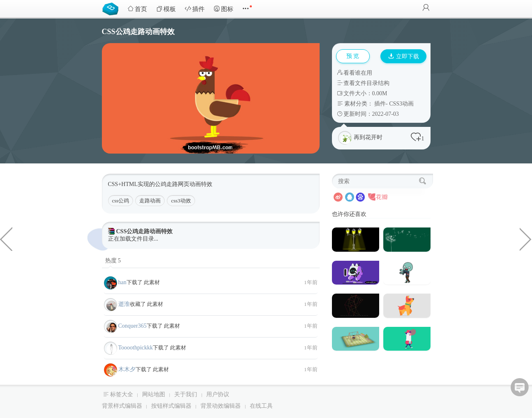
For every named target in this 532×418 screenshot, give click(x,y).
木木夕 (127, 369)
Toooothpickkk (136, 348)
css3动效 (181, 201)
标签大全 (122, 394)
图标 (223, 9)
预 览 (353, 56)
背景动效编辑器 (221, 406)
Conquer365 (132, 326)
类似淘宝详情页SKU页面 (6, 239)
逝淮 (124, 304)
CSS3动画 (401, 104)
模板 (166, 9)
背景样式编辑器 (122, 406)
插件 (195, 9)
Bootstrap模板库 (112, 8)
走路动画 (150, 201)
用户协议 (218, 394)
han (122, 282)
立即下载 (404, 56)
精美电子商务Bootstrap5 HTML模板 (526, 239)
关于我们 (186, 394)
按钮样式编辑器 (171, 406)
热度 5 (113, 261)
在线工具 (261, 406)
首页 (137, 9)
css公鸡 (121, 201)
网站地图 (154, 394)
